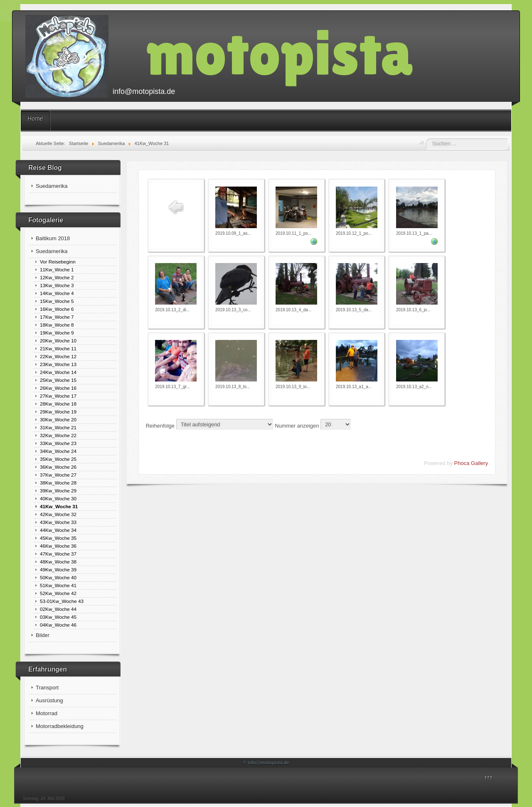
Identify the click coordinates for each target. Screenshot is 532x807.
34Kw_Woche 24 (58, 451)
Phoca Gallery (471, 463)
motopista (279, 53)
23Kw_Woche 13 (58, 364)
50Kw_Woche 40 (58, 577)
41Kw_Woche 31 (59, 506)
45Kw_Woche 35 (58, 538)
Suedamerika (52, 186)
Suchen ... (426, 139)
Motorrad (47, 713)
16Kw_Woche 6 (57, 309)
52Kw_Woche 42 (58, 593)
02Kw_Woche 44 (58, 609)
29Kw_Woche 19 (58, 412)
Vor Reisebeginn (58, 262)
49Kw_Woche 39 (58, 570)
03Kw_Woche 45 (58, 617)
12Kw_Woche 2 (57, 277)
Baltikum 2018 (53, 238)
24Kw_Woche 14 (58, 372)
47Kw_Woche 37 (58, 554)
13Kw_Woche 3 (57, 285)
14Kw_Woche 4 (57, 293)
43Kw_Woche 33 (58, 522)
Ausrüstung (49, 700)
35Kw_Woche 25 (58, 459)
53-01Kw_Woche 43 (62, 601)
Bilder (43, 635)
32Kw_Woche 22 (58, 435)
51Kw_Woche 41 (58, 585)
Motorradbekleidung (60, 726)
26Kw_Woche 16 (58, 388)
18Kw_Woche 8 (57, 325)
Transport (47, 688)
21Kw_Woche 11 (58, 348)
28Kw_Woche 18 (58, 404)
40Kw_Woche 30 (58, 498)
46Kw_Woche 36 (58, 546)
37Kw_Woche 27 (58, 475)
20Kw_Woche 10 (58, 341)
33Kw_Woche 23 (58, 443)
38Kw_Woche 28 (58, 483)
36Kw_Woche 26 (58, 467)
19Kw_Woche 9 (57, 333)
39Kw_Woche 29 (58, 491)
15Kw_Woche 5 (57, 301)
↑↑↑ (488, 777)
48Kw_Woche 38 (58, 562)
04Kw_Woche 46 (58, 625)
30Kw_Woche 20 (58, 419)
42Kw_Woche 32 (58, 514)
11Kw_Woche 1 (57, 269)
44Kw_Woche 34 (58, 530)
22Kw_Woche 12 (58, 356)
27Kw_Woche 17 (58, 396)
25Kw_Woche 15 (58, 380)
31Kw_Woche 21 (58, 427)
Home (35, 118)
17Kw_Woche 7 (57, 317)
